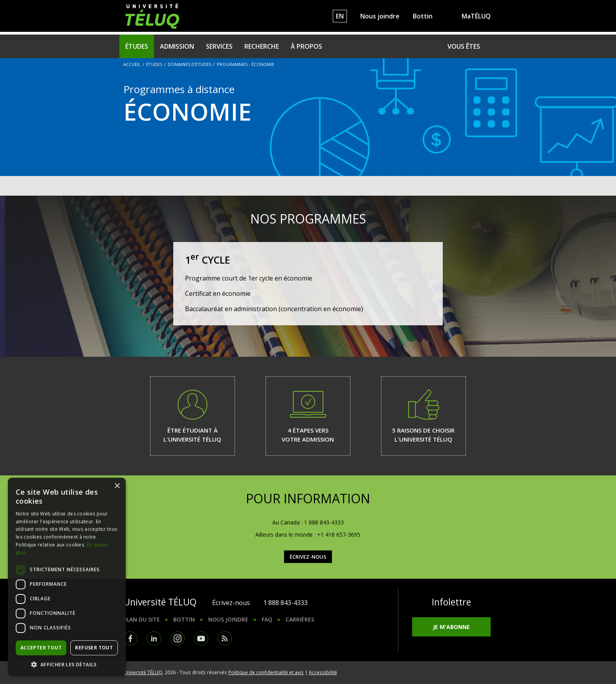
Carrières (300, 619)
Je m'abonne (451, 627)
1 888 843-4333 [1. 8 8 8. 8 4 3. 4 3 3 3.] (285, 603)
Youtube (201, 638)
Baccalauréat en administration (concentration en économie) (274, 309)
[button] (67, 664)
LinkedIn (154, 638)
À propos (306, 46)
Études (137, 46)
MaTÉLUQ (476, 16)
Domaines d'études (190, 64)
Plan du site (142, 619)
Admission (177, 46)
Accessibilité (323, 672)
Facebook (130, 638)
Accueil (132, 64)
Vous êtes (464, 46)
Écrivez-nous (308, 557)
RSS (225, 638)
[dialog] (67, 577)
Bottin (423, 16)
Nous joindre (380, 16)
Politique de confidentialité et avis (266, 672)
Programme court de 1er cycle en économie (249, 278)
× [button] (117, 486)
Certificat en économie (218, 293)
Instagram (178, 638)
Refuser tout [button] (94, 648)
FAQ (267, 619)
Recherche (262, 46)
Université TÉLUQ (143, 672)
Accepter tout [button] (41, 648)
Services (219, 46)
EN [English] (340, 16)
